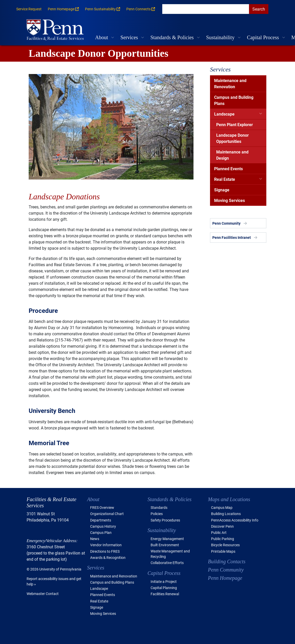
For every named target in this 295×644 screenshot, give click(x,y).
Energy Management (167, 539)
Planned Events (228, 169)
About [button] (102, 37)
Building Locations (226, 514)
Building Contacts (227, 561)
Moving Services (230, 200)
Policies (157, 514)
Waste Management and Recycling (170, 554)
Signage (222, 190)
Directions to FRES (105, 551)
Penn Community (226, 223)
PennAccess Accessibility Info (235, 520)
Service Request (29, 9)
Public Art (219, 532)
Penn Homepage (225, 578)
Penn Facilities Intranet (232, 237)
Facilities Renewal (165, 594)
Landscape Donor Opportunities (232, 138)
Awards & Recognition (108, 557)
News (95, 539)
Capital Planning (164, 588)
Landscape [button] (99, 588)
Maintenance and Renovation (230, 83)
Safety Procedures (165, 520)
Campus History (103, 526)
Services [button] (129, 37)
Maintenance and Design (232, 155)
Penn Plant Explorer (235, 124)
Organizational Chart (107, 514)
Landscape (224, 114)
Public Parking (223, 539)
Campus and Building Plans (234, 100)
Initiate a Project (164, 581)
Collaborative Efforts (167, 563)
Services (220, 69)
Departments (101, 520)
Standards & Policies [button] (172, 37)
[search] (206, 9)
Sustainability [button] (220, 37)
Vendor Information (106, 545)
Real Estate (225, 179)
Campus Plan (101, 532)
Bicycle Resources (225, 545)
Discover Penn (222, 526)
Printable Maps (223, 551)
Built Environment (165, 545)
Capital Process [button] (263, 37)
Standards (159, 507)
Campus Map (222, 507)
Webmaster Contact (43, 594)
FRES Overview (102, 507)
